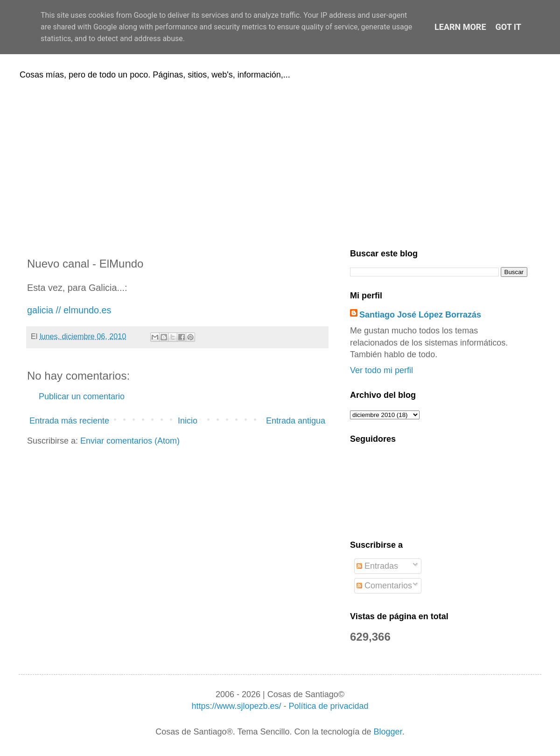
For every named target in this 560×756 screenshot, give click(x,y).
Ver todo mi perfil (381, 370)
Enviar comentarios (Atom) (130, 441)
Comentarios (384, 586)
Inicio (188, 421)
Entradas (377, 566)
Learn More (460, 27)
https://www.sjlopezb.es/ (236, 706)
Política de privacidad (328, 706)
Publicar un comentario (82, 396)
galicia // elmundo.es (69, 310)
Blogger (388, 732)
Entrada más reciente (69, 421)
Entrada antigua (296, 421)
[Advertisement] (280, 163)
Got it (508, 27)
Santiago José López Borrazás (420, 315)
